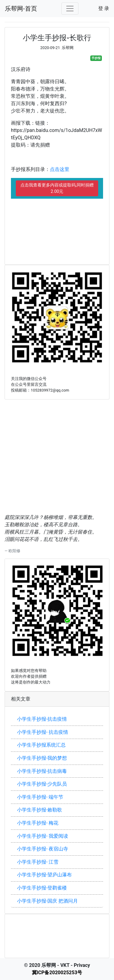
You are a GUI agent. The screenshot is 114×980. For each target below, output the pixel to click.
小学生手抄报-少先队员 (42, 784)
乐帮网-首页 (21, 9)
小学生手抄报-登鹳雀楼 (42, 888)
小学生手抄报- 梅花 (38, 823)
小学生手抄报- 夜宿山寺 (43, 849)
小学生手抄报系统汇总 (41, 745)
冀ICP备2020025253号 (57, 973)
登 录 (104, 8)
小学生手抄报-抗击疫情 (42, 719)
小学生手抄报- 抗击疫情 (43, 732)
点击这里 (60, 169)
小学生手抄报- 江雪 (38, 862)
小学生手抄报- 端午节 (40, 797)
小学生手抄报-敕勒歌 (40, 810)
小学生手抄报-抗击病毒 (42, 771)
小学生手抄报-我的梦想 (42, 758)
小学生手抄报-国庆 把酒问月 (47, 901)
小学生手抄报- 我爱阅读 (43, 836)
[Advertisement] (57, 226)
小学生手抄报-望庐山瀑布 (44, 875)
